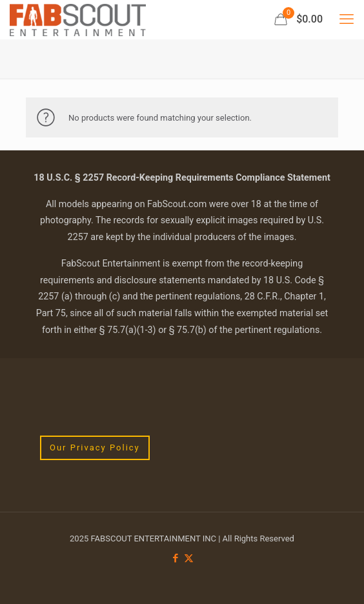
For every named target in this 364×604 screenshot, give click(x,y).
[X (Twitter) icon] (189, 558)
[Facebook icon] (175, 558)
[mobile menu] (347, 19)
